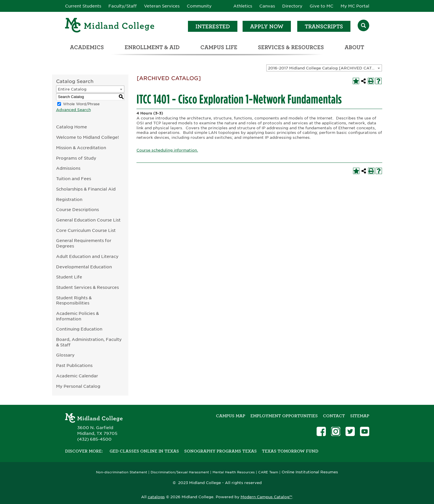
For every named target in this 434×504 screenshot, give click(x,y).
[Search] (363, 26)
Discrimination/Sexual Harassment (180, 472)
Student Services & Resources (87, 287)
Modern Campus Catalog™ (266, 497)
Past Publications (74, 365)
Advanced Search (73, 110)
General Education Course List (88, 220)
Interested (213, 26)
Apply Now (267, 26)
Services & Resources (291, 47)
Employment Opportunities (284, 416)
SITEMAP (360, 416)
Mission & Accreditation (81, 148)
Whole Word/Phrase (81, 104)
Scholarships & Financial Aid (86, 189)
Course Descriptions (77, 209)
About (354, 47)
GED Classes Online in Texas (144, 451)
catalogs (156, 497)
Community (199, 6)
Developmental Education (84, 267)
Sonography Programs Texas (220, 451)
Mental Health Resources (234, 472)
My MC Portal (355, 6)
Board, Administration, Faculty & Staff (89, 342)
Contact (334, 416)
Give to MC (322, 6)
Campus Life (219, 47)
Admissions (68, 168)
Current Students (83, 6)
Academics (87, 47)
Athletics (243, 6)
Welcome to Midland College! (87, 137)
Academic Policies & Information (77, 316)
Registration (69, 199)
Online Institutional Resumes (310, 472)
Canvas (267, 6)
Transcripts (324, 26)
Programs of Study (76, 158)
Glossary (65, 355)
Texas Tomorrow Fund (290, 451)
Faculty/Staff (123, 6)
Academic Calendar (77, 376)
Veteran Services (162, 6)
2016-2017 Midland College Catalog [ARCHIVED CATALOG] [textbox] (325, 68)
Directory (292, 6)
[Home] (110, 26)
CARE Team (268, 472)
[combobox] (324, 68)
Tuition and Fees (74, 179)
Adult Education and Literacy (87, 256)
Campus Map (231, 416)
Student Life (69, 277)
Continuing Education (79, 329)
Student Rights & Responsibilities (74, 300)
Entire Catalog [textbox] (72, 89)
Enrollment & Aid (152, 47)
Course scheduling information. (167, 150)
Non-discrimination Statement (122, 472)
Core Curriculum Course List (86, 230)
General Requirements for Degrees (84, 243)
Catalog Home (72, 127)
